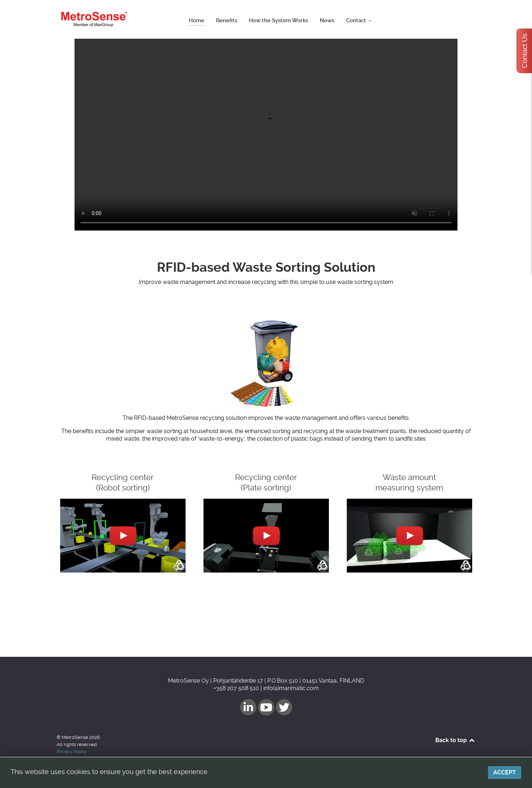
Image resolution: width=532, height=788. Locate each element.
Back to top (456, 740)
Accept (505, 772)
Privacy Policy (72, 752)
